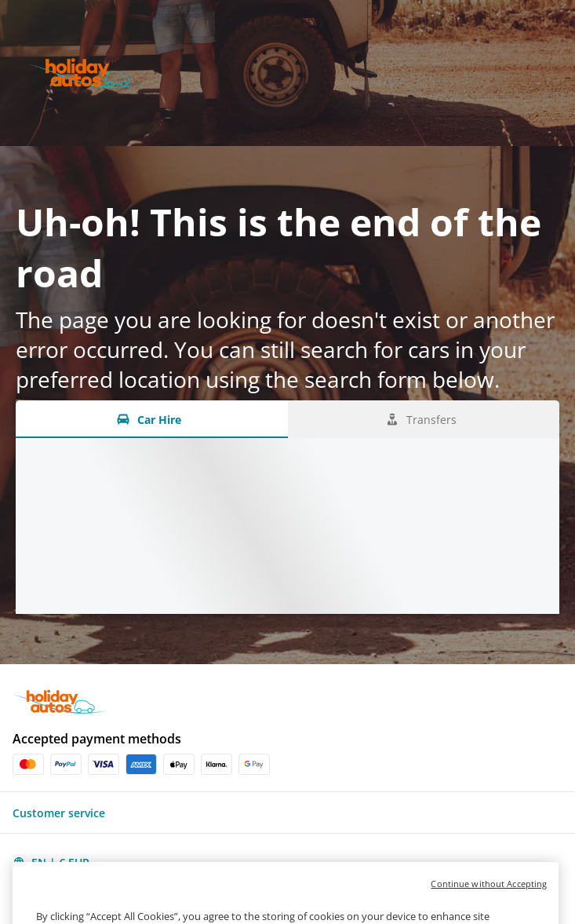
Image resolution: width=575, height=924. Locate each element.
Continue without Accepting (489, 898)
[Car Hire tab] (152, 419)
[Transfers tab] (424, 419)
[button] (287, 813)
